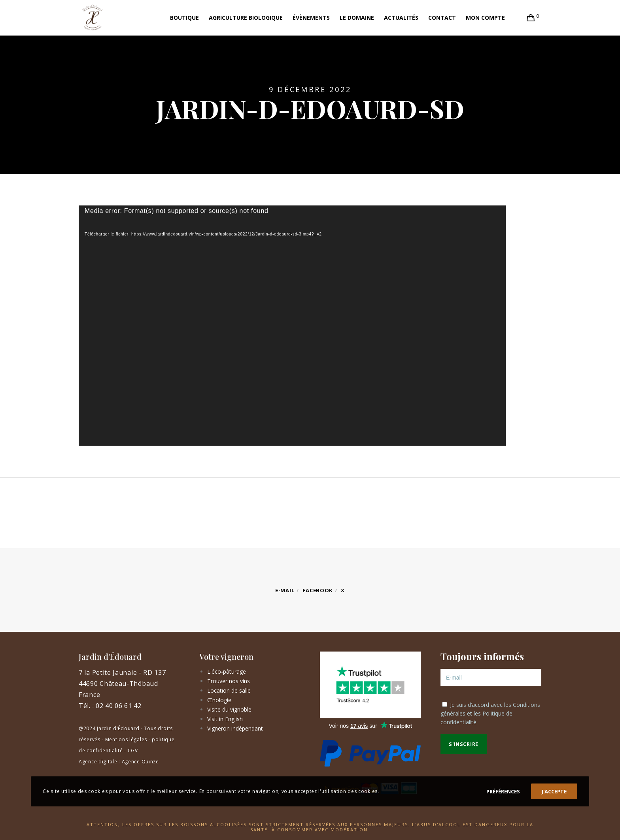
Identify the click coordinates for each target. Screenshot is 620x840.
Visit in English (225, 719)
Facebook (318, 590)
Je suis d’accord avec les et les (490, 713)
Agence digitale (98, 762)
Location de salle (229, 690)
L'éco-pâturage (227, 671)
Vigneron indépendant (235, 728)
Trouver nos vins (229, 681)
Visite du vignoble (229, 709)
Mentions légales (126, 739)
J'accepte (554, 791)
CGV (133, 751)
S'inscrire (464, 744)
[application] (292, 326)
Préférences (503, 791)
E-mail (285, 590)
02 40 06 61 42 (119, 706)
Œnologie (219, 700)
